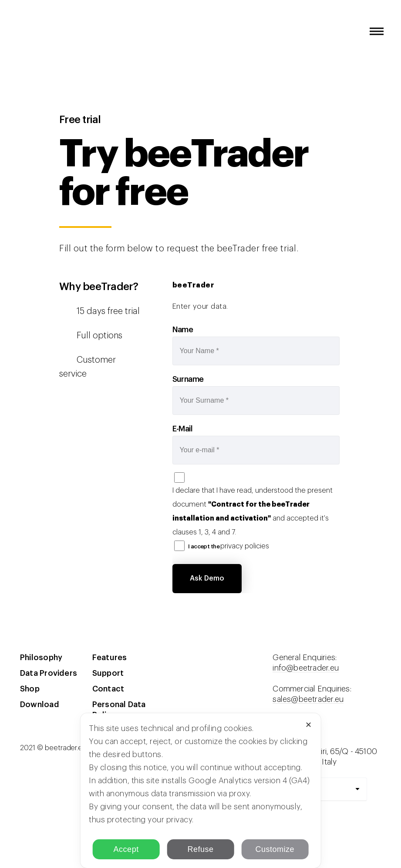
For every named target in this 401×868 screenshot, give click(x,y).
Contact (108, 689)
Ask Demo (207, 578)
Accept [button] (126, 849)
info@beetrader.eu (306, 668)
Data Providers (49, 673)
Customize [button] (275, 849)
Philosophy (41, 658)
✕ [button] (309, 725)
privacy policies (245, 546)
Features (110, 658)
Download (40, 704)
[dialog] (200, 791)
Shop (30, 689)
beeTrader (28, 40)
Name (183, 330)
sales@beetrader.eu (308, 699)
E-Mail (183, 429)
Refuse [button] (200, 849)
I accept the (229, 546)
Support (108, 673)
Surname (188, 379)
